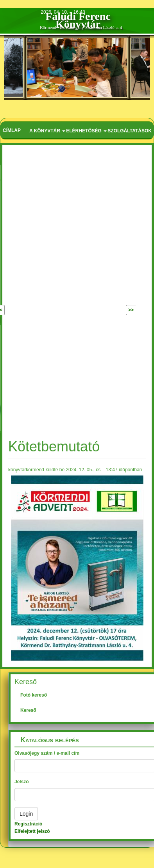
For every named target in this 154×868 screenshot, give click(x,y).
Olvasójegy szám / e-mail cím (47, 753)
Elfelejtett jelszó (32, 831)
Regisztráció (28, 824)
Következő (114, 310)
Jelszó (22, 782)
